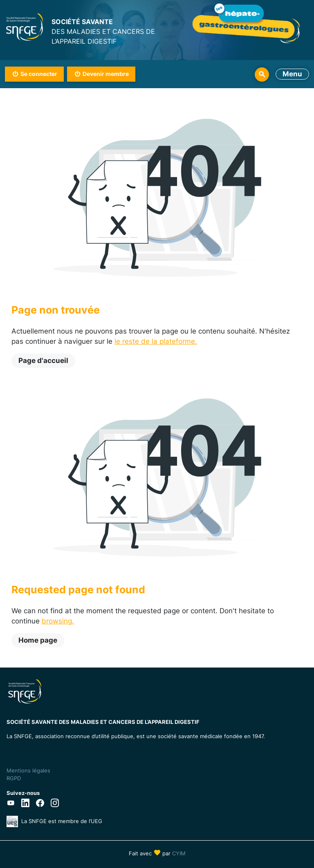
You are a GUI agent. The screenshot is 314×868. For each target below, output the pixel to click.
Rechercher (262, 75)
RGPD (14, 778)
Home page (38, 640)
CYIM (179, 853)
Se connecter (39, 74)
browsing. (58, 621)
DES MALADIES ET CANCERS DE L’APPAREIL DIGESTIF (104, 31)
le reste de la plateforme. (156, 341)
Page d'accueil (43, 361)
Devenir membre (106, 74)
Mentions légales (28, 770)
